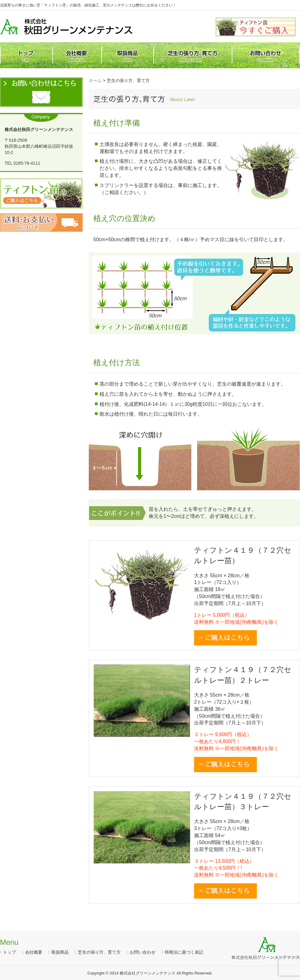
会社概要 (34, 952)
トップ (9, 952)
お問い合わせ (143, 952)
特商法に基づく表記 (184, 952)
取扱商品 (60, 952)
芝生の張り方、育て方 (99, 952)
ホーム (95, 80)
